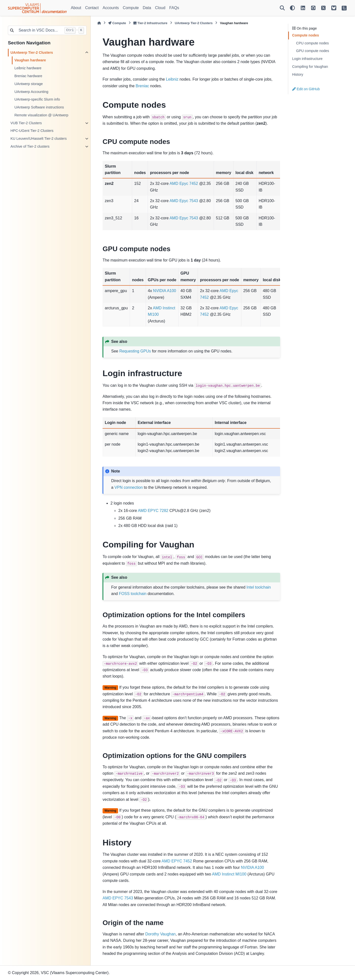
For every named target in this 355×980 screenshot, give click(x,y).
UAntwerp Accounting (31, 92)
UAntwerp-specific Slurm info (37, 99)
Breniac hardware (28, 76)
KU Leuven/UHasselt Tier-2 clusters (38, 139)
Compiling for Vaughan (310, 67)
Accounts (111, 8)
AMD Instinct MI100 (229, 874)
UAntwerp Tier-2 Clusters (32, 52)
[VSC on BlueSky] (334, 8)
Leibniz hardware (28, 68)
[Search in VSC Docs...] (39, 30)
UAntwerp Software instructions (39, 107)
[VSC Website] (344, 8)
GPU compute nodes (313, 51)
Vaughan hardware (30, 60)
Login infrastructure (307, 59)
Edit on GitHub (306, 89)
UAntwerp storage (28, 84)
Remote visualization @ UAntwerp (41, 115)
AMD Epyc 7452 (184, 184)
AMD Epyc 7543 (184, 201)
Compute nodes (306, 35)
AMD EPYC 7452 (177, 861)
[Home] (99, 23)
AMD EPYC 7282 (153, 511)
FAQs (174, 8)
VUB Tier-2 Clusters (26, 123)
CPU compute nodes (312, 43)
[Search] (282, 8)
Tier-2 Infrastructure (150, 23)
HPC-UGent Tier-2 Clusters (32, 131)
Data (147, 8)
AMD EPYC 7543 (118, 898)
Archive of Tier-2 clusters (30, 146)
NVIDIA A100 (165, 291)
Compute (131, 8)
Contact (92, 8)
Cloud (160, 8)
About (76, 8)
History (298, 74)
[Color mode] (292, 8)
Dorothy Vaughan (160, 934)
